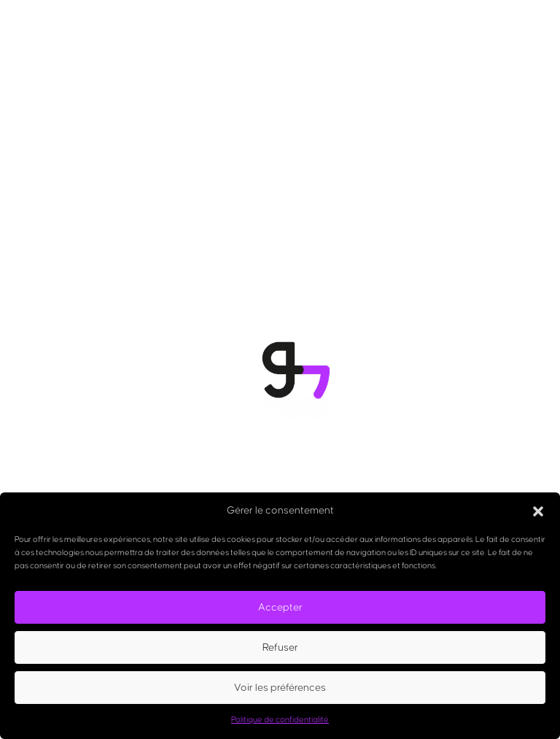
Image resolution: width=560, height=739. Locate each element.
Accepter (280, 608)
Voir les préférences (280, 688)
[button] (538, 511)
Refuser (280, 648)
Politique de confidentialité (280, 720)
